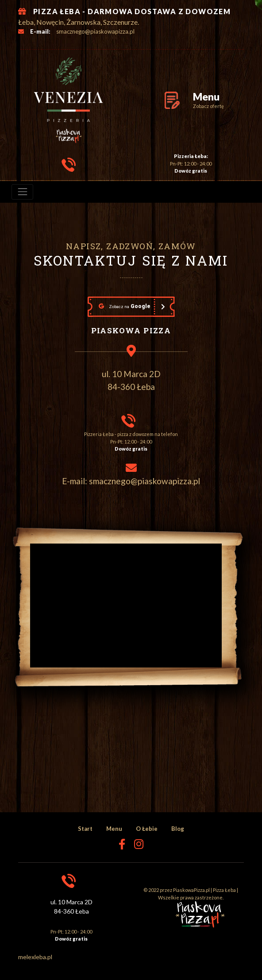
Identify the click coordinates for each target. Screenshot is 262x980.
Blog (178, 829)
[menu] (22, 192)
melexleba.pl (35, 957)
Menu (114, 829)
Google (125, 306)
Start (85, 829)
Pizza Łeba (224, 890)
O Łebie (147, 829)
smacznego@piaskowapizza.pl (95, 31)
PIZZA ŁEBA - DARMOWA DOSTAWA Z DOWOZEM (132, 11)
